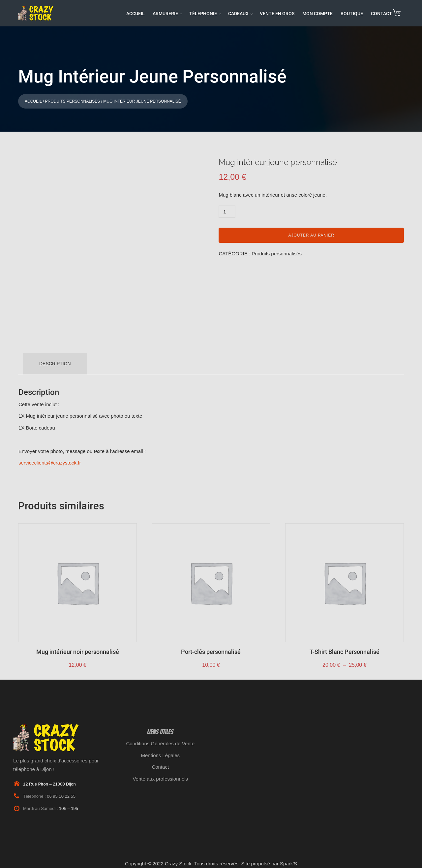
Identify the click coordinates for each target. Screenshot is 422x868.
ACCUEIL (136, 14)
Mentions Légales (160, 755)
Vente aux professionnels (160, 779)
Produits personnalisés (73, 101)
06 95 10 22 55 (61, 796)
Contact (160, 767)
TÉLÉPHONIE (203, 14)
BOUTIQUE (352, 14)
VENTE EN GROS (277, 14)
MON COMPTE (317, 14)
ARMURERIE (165, 14)
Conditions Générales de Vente (160, 743)
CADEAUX (238, 14)
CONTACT (381, 14)
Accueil (33, 101)
